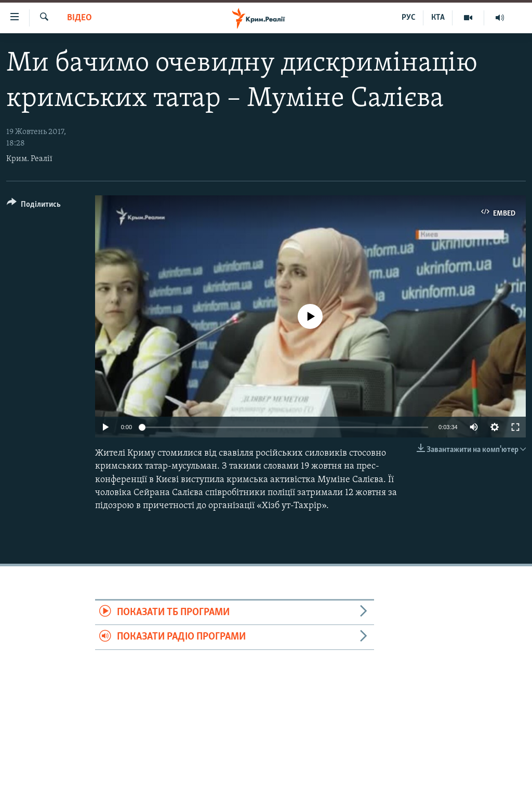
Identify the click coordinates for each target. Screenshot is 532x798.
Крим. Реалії (29, 159)
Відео (79, 18)
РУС (409, 18)
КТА (438, 18)
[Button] (34, 206)
